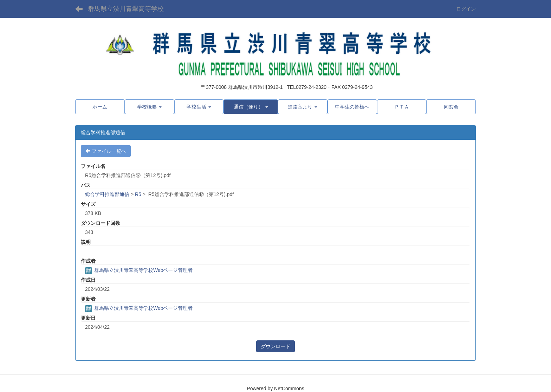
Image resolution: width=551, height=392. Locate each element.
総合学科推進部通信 (107, 194)
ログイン (466, 9)
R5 (138, 194)
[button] (150, 107)
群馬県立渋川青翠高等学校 (126, 9)
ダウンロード (275, 346)
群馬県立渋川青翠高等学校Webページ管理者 (139, 270)
